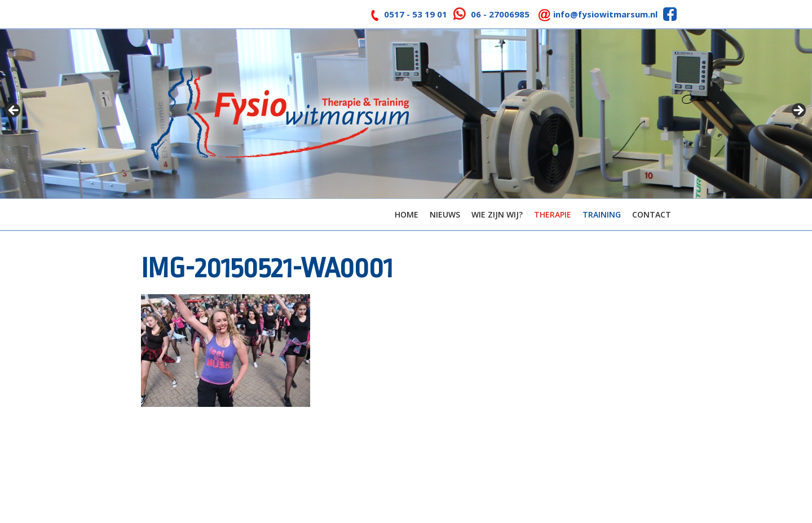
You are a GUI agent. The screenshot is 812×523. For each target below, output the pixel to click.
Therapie (553, 214)
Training (602, 214)
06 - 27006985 (500, 14)
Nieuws (445, 214)
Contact (652, 214)
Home (407, 214)
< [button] (14, 111)
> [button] (798, 111)
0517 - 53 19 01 (416, 14)
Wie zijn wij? (497, 214)
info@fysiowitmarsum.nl (605, 14)
